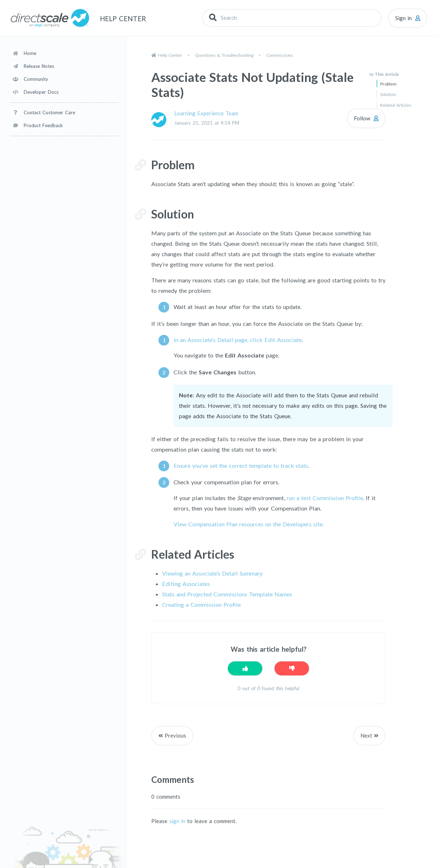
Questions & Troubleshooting (224, 55)
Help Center (170, 55)
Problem (388, 84)
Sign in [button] (404, 18)
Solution (388, 94)
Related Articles (396, 105)
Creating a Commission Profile (201, 604)
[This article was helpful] (245, 668)
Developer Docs (41, 92)
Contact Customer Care (49, 112)
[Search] (292, 18)
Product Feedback (43, 125)
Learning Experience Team (206, 113)
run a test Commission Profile (325, 498)
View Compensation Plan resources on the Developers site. (249, 524)
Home (30, 53)
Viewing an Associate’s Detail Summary (212, 573)
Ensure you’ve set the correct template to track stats (241, 465)
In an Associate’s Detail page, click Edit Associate (238, 340)
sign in (177, 821)
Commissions (280, 55)
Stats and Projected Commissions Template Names (227, 594)
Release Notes (39, 66)
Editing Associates (186, 584)
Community (36, 79)
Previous (175, 735)
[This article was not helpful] (292, 668)
